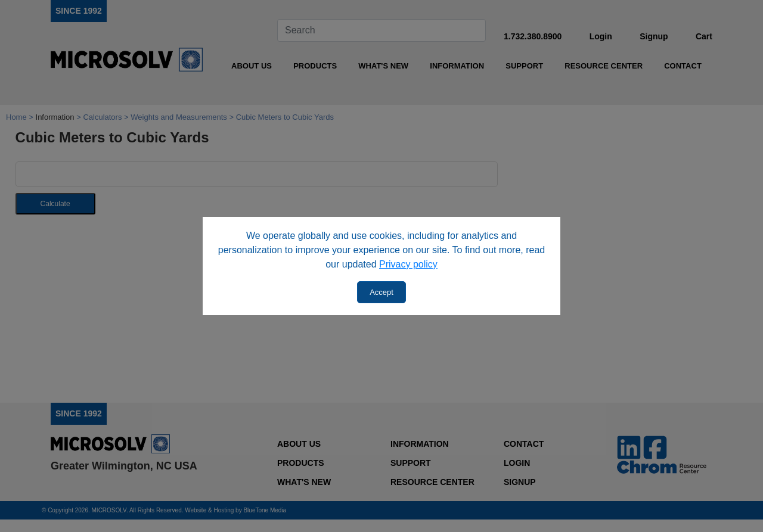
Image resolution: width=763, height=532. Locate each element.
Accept (381, 292)
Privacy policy (408, 264)
